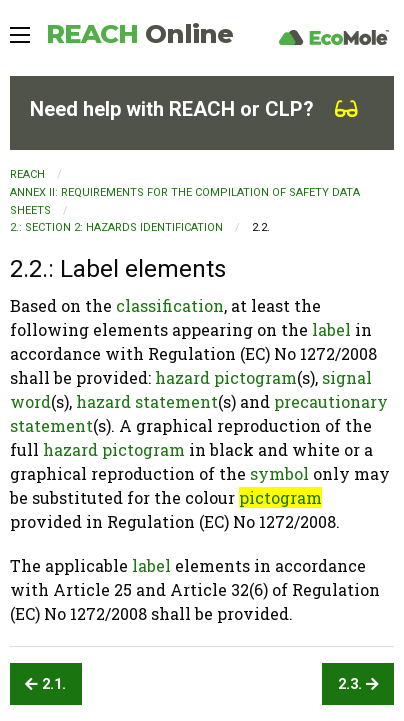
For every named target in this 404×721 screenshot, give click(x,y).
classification (170, 305)
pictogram (280, 497)
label (331, 329)
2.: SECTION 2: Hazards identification (116, 227)
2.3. (358, 684)
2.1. (45, 684)
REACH (139, 34)
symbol (279, 473)
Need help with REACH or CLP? (194, 109)
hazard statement (147, 401)
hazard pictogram (226, 377)
